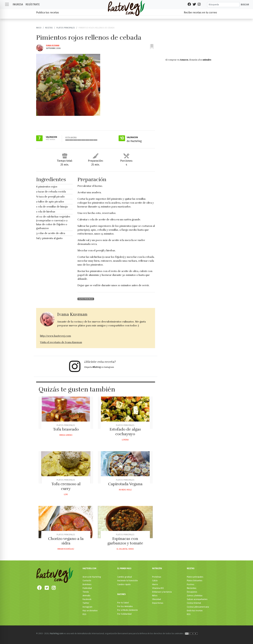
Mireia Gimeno (66, 435)
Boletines (87, 584)
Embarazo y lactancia (162, 592)
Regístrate (33, 4)
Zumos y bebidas (195, 596)
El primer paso (124, 568)
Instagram (87, 607)
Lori (66, 494)
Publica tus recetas (48, 13)
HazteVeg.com (89, 568)
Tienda (86, 592)
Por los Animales (125, 606)
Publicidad (87, 588)
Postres (191, 584)
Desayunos (192, 592)
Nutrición (157, 568)
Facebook (87, 599)
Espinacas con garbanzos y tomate (125, 541)
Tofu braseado (66, 429)
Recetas (49, 28)
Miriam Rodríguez (66, 549)
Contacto (87, 581)
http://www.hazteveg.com (56, 336)
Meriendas (192, 588)
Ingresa (18, 4)
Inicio (39, 28)
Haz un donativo (90, 611)
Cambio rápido (124, 584)
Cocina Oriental (194, 603)
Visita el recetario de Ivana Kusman (61, 342)
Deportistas (158, 603)
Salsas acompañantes (197, 599)
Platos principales (66, 28)
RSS (84, 614)
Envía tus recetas (195, 611)
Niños (155, 596)
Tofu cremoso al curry (66, 486)
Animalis (86, 596)
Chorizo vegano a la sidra (66, 541)
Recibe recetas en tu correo (200, 13)
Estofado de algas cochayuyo (125, 432)
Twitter (86, 603)
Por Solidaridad (124, 614)
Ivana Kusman (53, 46)
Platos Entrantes (195, 581)
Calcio (155, 581)
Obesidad (157, 599)
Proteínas (157, 577)
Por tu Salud (123, 603)
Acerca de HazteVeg (92, 577)
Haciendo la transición (128, 581)
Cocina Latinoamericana (198, 607)
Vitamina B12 (158, 588)
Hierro (155, 584)
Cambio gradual (125, 577)
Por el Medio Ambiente (128, 610)
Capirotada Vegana (125, 484)
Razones (121, 594)
